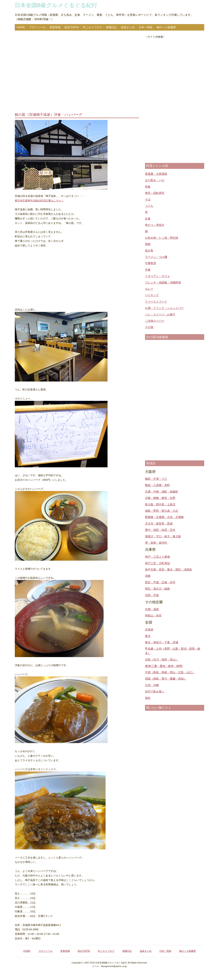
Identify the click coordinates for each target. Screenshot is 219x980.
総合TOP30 (72, 27)
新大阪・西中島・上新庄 (160, 504)
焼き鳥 (149, 251)
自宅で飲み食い (155, 691)
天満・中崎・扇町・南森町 (162, 492)
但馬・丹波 (152, 595)
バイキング (152, 295)
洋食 (148, 270)
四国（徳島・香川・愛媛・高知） (166, 679)
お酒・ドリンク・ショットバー (164, 308)
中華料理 (151, 263)
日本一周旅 (146, 27)
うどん (149, 206)
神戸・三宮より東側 (157, 557)
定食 (148, 219)
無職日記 (111, 27)
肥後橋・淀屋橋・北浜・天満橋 (164, 517)
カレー (149, 289)
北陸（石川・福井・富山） (162, 659)
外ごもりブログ (92, 27)
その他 (149, 327)
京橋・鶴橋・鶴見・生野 (160, 498)
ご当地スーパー (155, 321)
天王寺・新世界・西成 (159, 524)
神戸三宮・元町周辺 (157, 563)
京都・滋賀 (152, 609)
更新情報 (55, 27)
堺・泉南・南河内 (156, 543)
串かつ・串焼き (155, 225)
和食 (148, 187)
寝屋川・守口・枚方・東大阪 (163, 536)
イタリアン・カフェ (157, 276)
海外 (148, 698)
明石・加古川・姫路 (157, 589)
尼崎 (148, 576)
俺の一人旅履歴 (166, 27)
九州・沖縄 (152, 685)
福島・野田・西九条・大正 (162, 511)
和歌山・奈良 (153, 615)
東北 (148, 636)
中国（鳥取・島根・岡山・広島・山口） (170, 672)
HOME (21, 27)
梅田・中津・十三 (156, 479)
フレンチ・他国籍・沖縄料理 (163, 282)
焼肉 (148, 244)
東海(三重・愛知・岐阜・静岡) (164, 666)
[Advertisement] (77, 72)
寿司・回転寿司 (155, 193)
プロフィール (37, 27)
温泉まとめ (128, 27)
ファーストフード (156, 302)
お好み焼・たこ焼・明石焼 (162, 238)
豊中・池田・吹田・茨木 (160, 530)
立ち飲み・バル (155, 180)
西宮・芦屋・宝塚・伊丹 (160, 582)
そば (148, 199)
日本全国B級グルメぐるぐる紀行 (56, 5)
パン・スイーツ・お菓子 (160, 314)
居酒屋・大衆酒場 (156, 174)
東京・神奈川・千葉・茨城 (162, 642)
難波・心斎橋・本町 (157, 485)
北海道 (149, 629)
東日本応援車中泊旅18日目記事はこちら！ (39, 201)
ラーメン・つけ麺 (156, 257)
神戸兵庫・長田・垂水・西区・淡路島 (168, 569)
